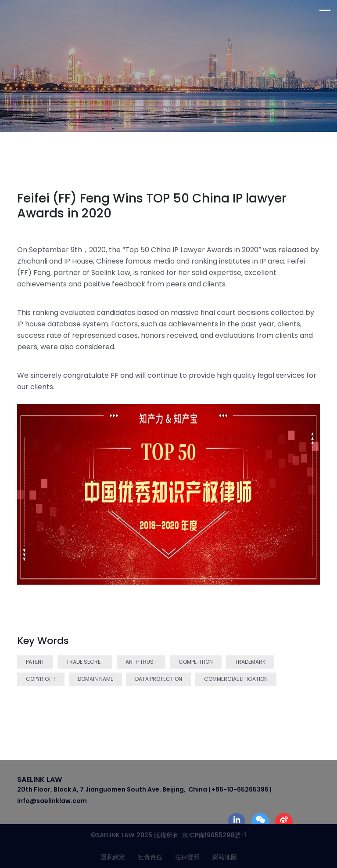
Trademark (250, 662)
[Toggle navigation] (328, 10)
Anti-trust (141, 662)
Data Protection (159, 679)
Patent (35, 662)
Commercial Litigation (236, 679)
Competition (196, 662)
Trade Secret (85, 662)
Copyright (41, 679)
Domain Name (95, 679)
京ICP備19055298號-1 (212, 835)
